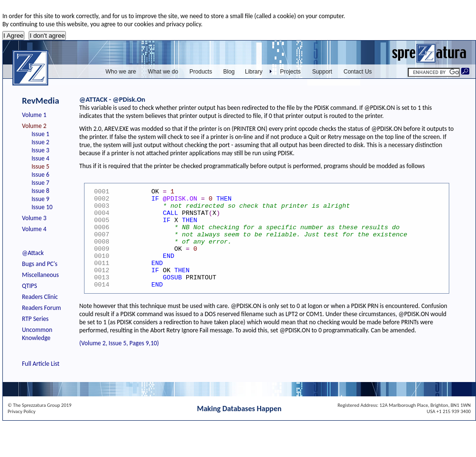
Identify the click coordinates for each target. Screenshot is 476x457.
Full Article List (41, 364)
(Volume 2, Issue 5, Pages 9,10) (119, 343)
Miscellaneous (40, 275)
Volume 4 (34, 229)
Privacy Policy (21, 411)
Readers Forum (42, 308)
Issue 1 (40, 134)
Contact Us (358, 72)
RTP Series (35, 319)
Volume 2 (34, 126)
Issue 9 (40, 199)
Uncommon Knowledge (37, 334)
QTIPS (30, 286)
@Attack (33, 253)
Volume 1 (34, 115)
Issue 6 (40, 175)
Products (201, 72)
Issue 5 (40, 166)
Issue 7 (40, 183)
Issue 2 (40, 142)
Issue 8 (40, 191)
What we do (163, 72)
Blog (229, 72)
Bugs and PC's (40, 264)
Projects (291, 72)
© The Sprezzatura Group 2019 (40, 405)
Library (254, 72)
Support (322, 72)
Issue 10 (42, 207)
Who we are (121, 72)
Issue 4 (40, 158)
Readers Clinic (40, 297)
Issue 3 (40, 150)
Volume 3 (34, 218)
